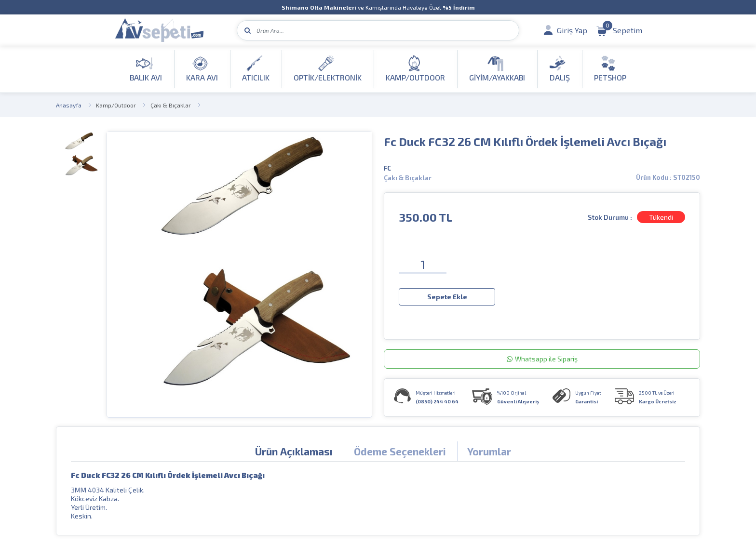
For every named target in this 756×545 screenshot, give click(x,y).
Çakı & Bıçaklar (171, 105)
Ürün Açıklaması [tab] (294, 451)
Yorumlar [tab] (489, 451)
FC (387, 168)
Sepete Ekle (447, 297)
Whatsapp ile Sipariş (542, 359)
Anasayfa (69, 105)
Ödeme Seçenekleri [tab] (400, 451)
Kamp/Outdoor (116, 105)
